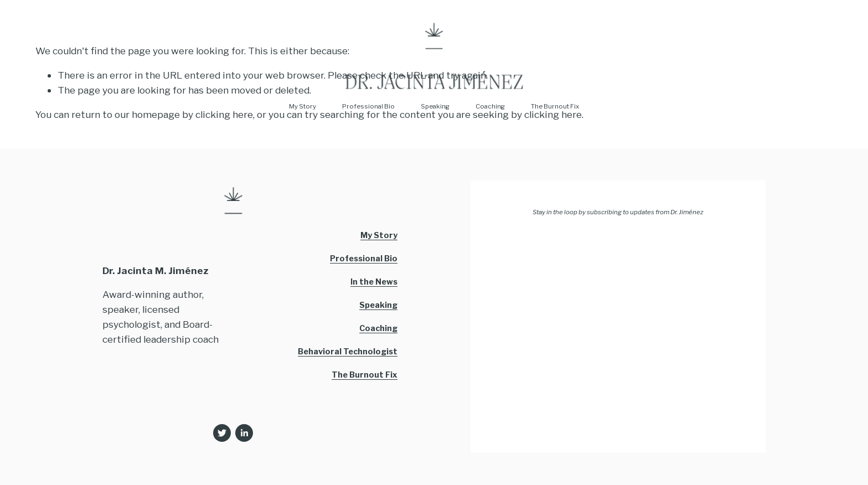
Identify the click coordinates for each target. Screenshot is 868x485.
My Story (303, 106)
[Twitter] (222, 433)
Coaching (490, 106)
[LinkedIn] (244, 433)
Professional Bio (368, 106)
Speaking (435, 106)
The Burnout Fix (555, 106)
